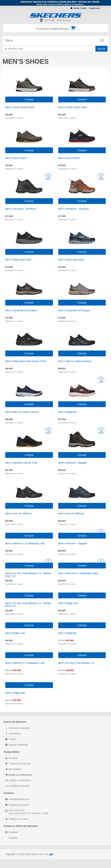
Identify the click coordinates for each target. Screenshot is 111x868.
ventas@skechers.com (19, 799)
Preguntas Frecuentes (19, 805)
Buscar (101, 49)
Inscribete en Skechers (19, 786)
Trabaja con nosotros (18, 819)
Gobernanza (14, 734)
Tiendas (12, 739)
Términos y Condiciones (20, 764)
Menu (9, 40)
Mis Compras (15, 769)
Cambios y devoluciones (20, 780)
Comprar (29, 99)
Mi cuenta (13, 758)
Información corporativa (19, 728)
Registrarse (95, 8)
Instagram (13, 838)
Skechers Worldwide (18, 745)
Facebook (13, 832)
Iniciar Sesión (80, 8)
